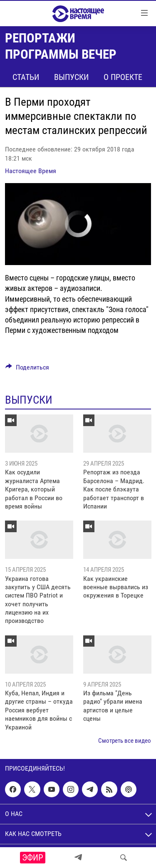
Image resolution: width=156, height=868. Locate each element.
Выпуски (71, 77)
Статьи (26, 77)
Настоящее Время (31, 171)
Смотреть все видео (125, 741)
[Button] (27, 369)
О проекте (123, 77)
